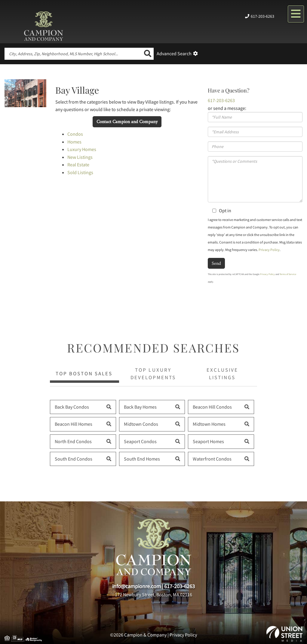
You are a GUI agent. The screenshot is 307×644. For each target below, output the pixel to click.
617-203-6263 (262, 16)
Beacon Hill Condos (212, 407)
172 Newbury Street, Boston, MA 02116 (153, 594)
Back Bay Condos (72, 407)
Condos (75, 134)
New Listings (80, 157)
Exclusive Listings (222, 373)
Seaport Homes (208, 441)
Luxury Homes (82, 149)
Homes (74, 142)
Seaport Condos (140, 441)
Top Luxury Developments (153, 373)
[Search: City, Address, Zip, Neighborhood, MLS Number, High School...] (73, 54)
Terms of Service (288, 274)
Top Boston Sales (84, 373)
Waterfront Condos (212, 459)
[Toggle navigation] (296, 14)
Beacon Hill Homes (74, 424)
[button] (148, 54)
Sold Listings (80, 172)
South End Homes (142, 459)
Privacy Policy (269, 250)
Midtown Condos (141, 424)
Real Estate (78, 165)
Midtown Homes (209, 424)
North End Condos (73, 441)
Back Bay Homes (140, 407)
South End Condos (74, 459)
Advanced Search (174, 53)
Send (216, 263)
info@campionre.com (137, 586)
